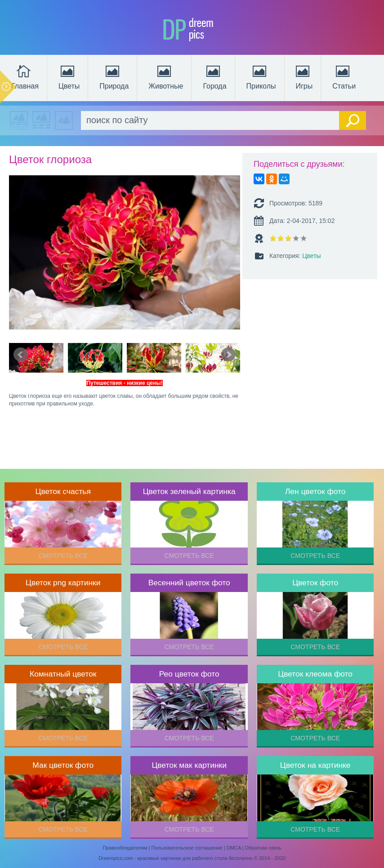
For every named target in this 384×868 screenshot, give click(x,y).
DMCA (234, 848)
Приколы (261, 76)
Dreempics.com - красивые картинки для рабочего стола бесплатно (175, 858)
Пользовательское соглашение (187, 848)
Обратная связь (263, 848)
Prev (21, 355)
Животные (166, 76)
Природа (114, 76)
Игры (304, 76)
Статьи (344, 76)
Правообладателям (125, 848)
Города (214, 76)
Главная (25, 76)
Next (228, 355)
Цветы (69, 76)
